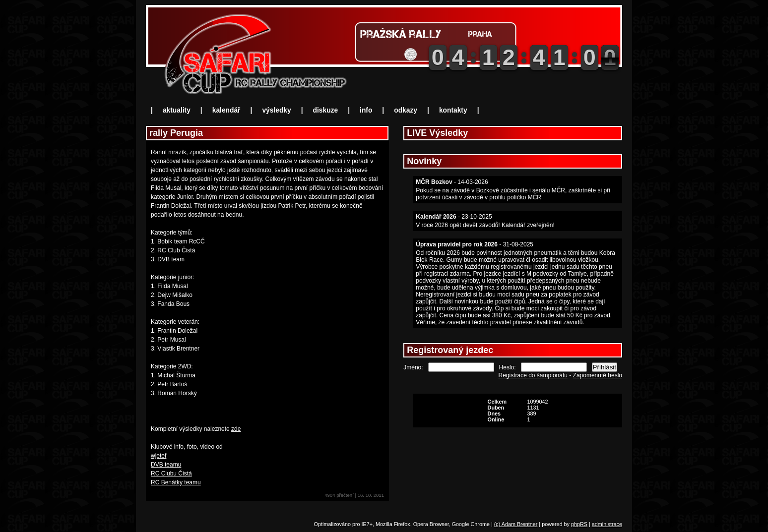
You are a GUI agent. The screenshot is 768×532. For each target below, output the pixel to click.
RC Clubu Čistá (171, 473)
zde (236, 429)
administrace (607, 524)
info (366, 110)
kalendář (226, 110)
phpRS (579, 524)
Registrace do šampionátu (533, 375)
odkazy (406, 110)
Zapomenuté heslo (598, 375)
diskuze (326, 110)
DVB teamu (166, 465)
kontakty (453, 110)
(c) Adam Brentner (516, 524)
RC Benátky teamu (176, 482)
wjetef (159, 456)
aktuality (177, 110)
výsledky (276, 110)
